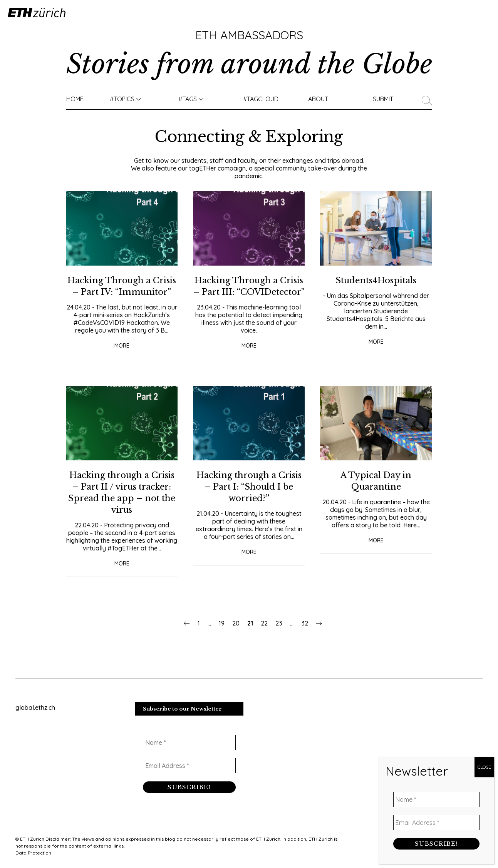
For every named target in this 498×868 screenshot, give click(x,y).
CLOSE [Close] (484, 772)
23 (279, 635)
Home (75, 99)
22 (264, 635)
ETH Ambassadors (249, 35)
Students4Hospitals (376, 280)
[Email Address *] (189, 768)
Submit (383, 99)
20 (236, 635)
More (122, 357)
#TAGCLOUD (261, 99)
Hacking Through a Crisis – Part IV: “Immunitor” (122, 292)
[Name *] (189, 744)
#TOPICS (122, 99)
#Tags (188, 99)
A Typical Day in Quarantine (376, 492)
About (318, 99)
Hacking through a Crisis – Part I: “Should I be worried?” (249, 498)
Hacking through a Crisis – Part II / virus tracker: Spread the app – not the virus (122, 504)
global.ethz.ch (35, 709)
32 (305, 635)
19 (222, 635)
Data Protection (33, 853)
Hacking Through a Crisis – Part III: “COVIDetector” (249, 292)
